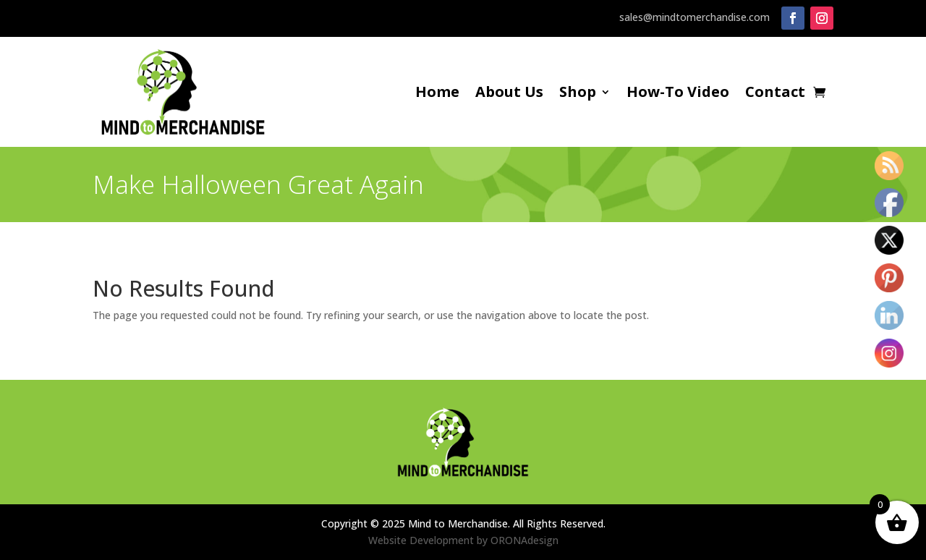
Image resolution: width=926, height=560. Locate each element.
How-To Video (678, 94)
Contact (775, 94)
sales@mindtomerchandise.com (694, 17)
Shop (578, 94)
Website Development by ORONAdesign (463, 540)
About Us (509, 94)
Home (437, 94)
